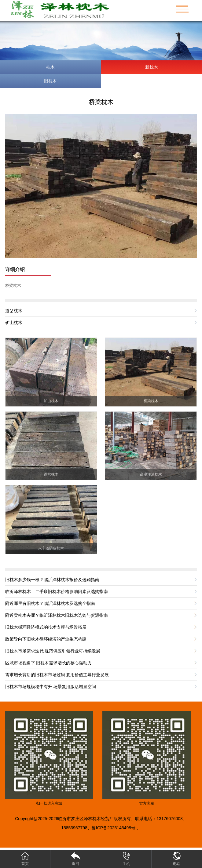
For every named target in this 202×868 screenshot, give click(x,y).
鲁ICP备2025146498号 (114, 828)
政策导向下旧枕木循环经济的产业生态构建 (46, 639)
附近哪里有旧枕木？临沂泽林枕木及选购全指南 (50, 603)
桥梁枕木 (101, 102)
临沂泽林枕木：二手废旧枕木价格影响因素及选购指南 (57, 591)
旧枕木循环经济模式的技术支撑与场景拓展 (46, 627)
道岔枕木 (14, 311)
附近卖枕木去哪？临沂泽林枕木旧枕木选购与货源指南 (57, 615)
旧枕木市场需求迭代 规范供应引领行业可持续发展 (53, 651)
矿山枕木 (14, 323)
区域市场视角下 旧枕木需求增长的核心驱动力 (49, 663)
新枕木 (152, 67)
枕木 (50, 67)
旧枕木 (50, 81)
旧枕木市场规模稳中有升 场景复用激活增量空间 (51, 687)
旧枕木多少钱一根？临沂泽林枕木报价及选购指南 (52, 580)
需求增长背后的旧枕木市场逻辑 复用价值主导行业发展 (57, 675)
